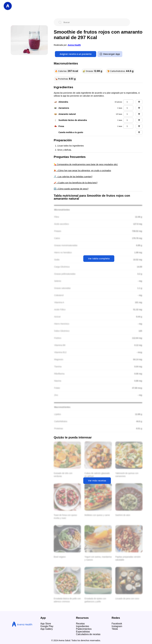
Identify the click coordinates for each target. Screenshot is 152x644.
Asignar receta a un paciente (76, 54)
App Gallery (47, 629)
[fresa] (128, 126)
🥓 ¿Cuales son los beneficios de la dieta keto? (76, 183)
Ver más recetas (97, 481)
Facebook (117, 624)
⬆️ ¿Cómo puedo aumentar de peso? (71, 189)
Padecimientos (84, 629)
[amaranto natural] (128, 114)
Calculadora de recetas (88, 634)
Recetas (80, 624)
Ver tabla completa (99, 259)
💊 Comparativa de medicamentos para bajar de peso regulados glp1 (86, 164)
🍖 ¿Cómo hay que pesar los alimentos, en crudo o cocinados (82, 171)
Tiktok (115, 629)
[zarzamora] (128, 108)
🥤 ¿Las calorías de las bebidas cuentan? (73, 177)
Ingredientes (83, 626)
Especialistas (83, 632)
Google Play (47, 626)
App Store (46, 624)
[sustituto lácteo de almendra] (128, 120)
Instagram (117, 626)
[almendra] (128, 102)
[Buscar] (94, 22)
